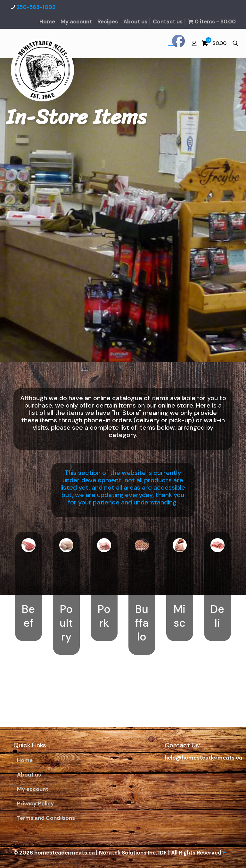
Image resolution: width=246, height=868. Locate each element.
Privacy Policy (35, 804)
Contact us (168, 21)
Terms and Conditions (46, 818)
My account (76, 21)
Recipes (108, 21)
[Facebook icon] (224, 853)
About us (135, 21)
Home (47, 21)
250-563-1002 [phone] (36, 7)
